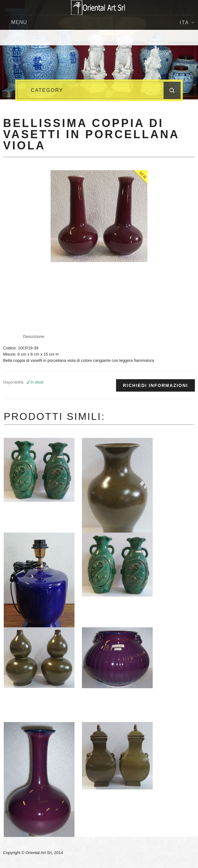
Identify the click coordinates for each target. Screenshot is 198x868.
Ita (187, 23)
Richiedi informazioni (155, 385)
